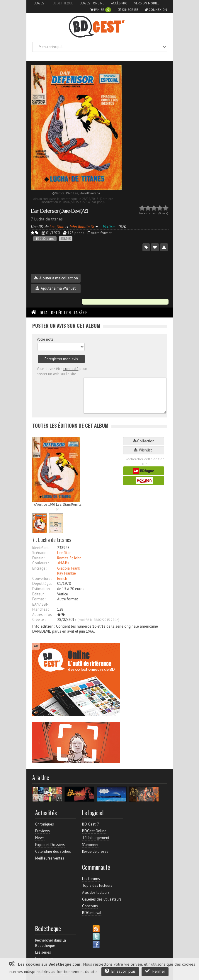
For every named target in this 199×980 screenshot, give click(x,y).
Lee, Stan (64, 553)
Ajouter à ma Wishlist (56, 288)
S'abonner (90, 845)
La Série (80, 312)
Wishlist (144, 450)
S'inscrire (128, 10)
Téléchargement (96, 838)
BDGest (40, 3)
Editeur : (39, 594)
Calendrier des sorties (53, 851)
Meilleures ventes (50, 858)
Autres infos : (43, 615)
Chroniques (45, 824)
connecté (71, 369)
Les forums (91, 879)
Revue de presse (95, 851)
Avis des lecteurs (96, 892)
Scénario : (40, 553)
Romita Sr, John (69, 558)
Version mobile (147, 3)
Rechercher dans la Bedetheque (51, 943)
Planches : (40, 609)
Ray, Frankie (67, 573)
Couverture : (42, 579)
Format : (39, 599)
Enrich (62, 579)
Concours (90, 906)
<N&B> (63, 563)
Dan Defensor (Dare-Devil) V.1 (59, 211)
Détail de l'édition (55, 312)
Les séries (43, 952)
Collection (144, 441)
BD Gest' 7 (91, 824)
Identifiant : (41, 548)
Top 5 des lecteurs (97, 885)
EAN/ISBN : (41, 604)
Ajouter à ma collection (56, 278)
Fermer (155, 971)
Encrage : (40, 568)
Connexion (156, 10)
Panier (101, 10)
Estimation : (42, 589)
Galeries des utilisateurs (102, 899)
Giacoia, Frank (69, 568)
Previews (42, 831)
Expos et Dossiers (50, 845)
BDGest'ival (92, 913)
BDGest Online (92, 3)
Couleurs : (40, 563)
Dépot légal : (43, 584)
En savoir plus (120, 971)
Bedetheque (63, 3)
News (40, 838)
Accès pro (119, 3)
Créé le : (39, 620)
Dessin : (39, 558)
